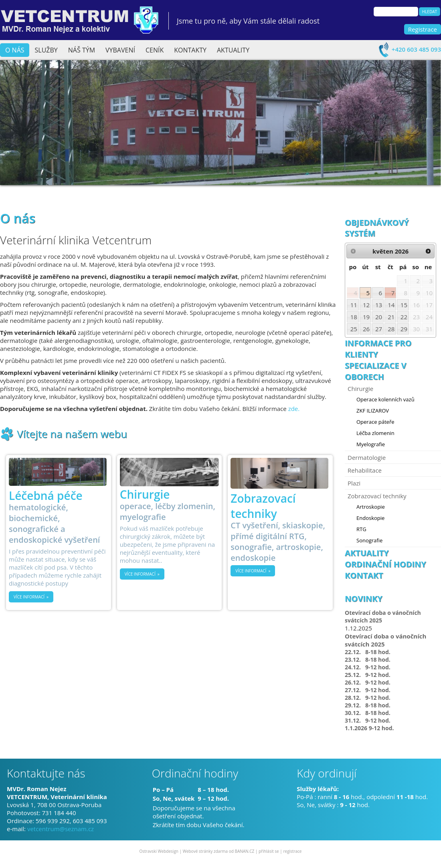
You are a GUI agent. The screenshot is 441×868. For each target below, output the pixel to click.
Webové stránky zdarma (205, 851)
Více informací (29, 597)
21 (391, 317)
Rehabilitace (365, 470)
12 (366, 305)
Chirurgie (360, 389)
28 (391, 329)
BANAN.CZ (244, 851)
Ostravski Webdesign (160, 851)
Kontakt (364, 575)
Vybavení (120, 50)
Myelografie (371, 444)
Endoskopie (370, 518)
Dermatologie (367, 457)
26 (366, 329)
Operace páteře (375, 422)
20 (379, 317)
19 (366, 317)
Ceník (155, 50)
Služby (46, 50)
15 (404, 305)
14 (391, 305)
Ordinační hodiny (385, 564)
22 (404, 317)
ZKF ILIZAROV (373, 411)
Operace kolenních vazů (385, 399)
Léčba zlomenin (375, 433)
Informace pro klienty (378, 349)
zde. (294, 409)
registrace (292, 851)
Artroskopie (371, 507)
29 (404, 329)
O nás (15, 50)
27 (379, 329)
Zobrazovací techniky (377, 496)
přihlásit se (269, 851)
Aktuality (233, 50)
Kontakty (190, 50)
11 (354, 305)
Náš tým (82, 50)
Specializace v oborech (375, 371)
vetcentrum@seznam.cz (61, 829)
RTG (361, 529)
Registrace (423, 29)
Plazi (354, 483)
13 (379, 305)
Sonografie (369, 540)
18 (354, 317)
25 (354, 329)
